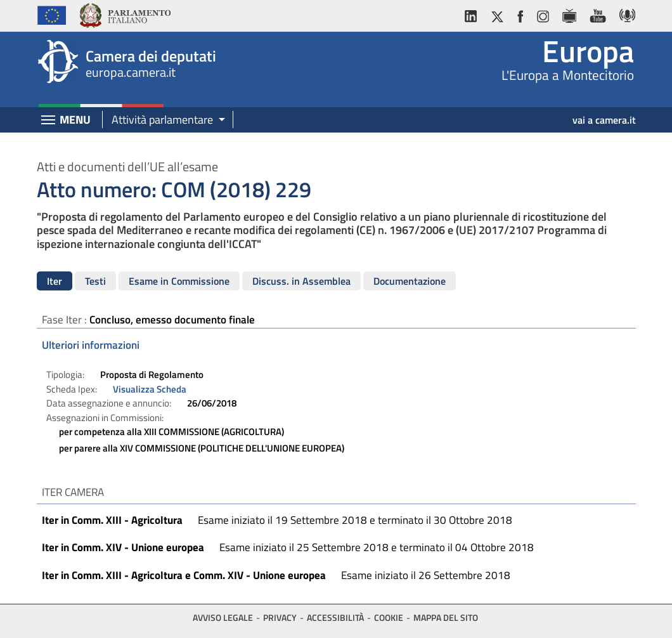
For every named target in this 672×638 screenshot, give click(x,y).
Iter (55, 281)
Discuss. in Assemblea (301, 281)
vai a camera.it (604, 120)
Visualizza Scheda (150, 389)
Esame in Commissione (179, 281)
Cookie (389, 617)
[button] (164, 120)
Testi (95, 281)
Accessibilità (335, 617)
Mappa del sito (446, 617)
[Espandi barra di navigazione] (48, 121)
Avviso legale (223, 617)
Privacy (280, 617)
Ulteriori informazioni (91, 345)
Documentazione (410, 281)
